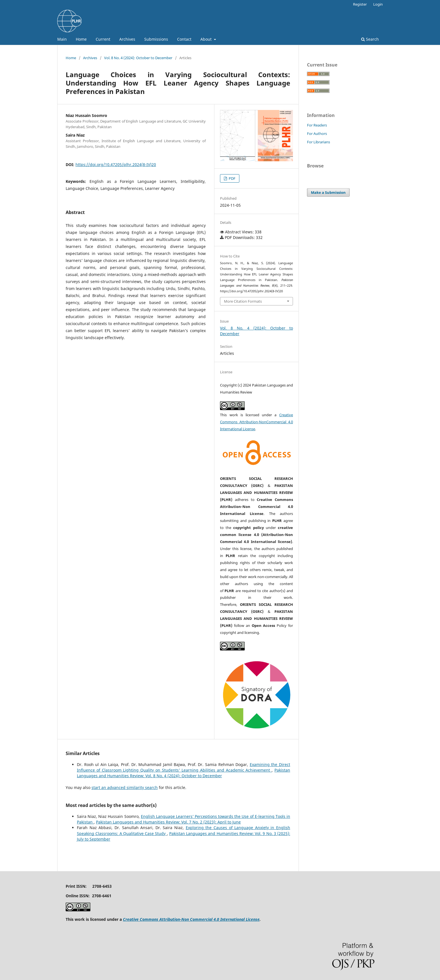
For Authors (317, 134)
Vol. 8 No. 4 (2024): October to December (138, 58)
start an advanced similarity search (125, 787)
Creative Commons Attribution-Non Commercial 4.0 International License (191, 919)
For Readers (317, 125)
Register (360, 4)
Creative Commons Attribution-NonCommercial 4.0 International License (256, 422)
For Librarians (318, 142)
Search (370, 39)
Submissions (156, 39)
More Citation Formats (243, 301)
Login (378, 4)
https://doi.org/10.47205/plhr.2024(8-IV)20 (116, 165)
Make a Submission (328, 192)
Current (103, 39)
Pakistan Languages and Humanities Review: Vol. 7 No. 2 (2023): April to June (168, 822)
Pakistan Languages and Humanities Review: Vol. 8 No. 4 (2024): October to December (184, 773)
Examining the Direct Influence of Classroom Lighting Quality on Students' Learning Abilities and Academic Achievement (184, 767)
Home (81, 39)
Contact (184, 39)
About (207, 39)
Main (62, 39)
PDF (232, 178)
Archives (127, 39)
